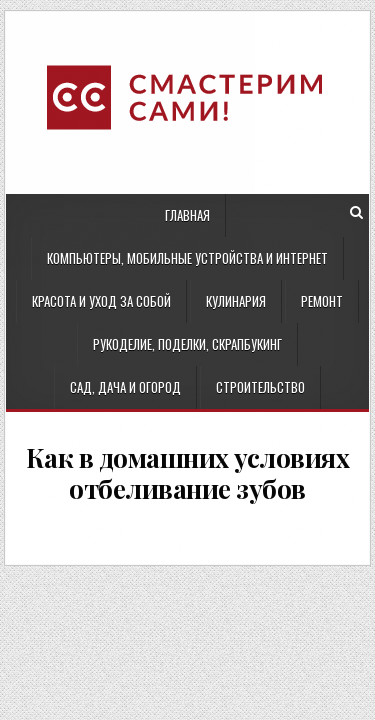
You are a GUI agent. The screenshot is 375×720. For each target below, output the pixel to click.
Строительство (260, 387)
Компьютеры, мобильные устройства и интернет (187, 258)
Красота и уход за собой (101, 301)
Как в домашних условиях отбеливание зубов (188, 473)
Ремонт (322, 301)
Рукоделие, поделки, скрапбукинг (187, 344)
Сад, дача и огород (125, 387)
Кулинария (236, 301)
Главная (187, 215)
